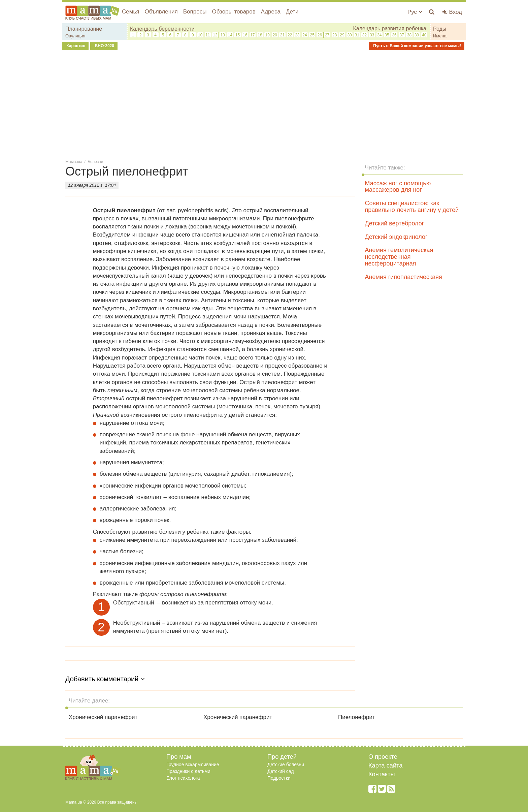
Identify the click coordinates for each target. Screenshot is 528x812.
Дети (292, 12)
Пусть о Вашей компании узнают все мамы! (417, 46)
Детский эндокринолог (396, 237)
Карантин (75, 46)
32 (365, 35)
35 (387, 35)
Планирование (84, 29)
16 (245, 35)
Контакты (382, 774)
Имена (440, 36)
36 (394, 35)
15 (238, 35)
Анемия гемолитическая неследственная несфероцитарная (399, 257)
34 (379, 35)
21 (282, 35)
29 (342, 35)
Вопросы (195, 12)
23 (297, 35)
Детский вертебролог (395, 223)
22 (290, 35)
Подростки (279, 778)
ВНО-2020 (104, 46)
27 (327, 35)
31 (357, 35)
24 (305, 35)
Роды (440, 29)
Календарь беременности (162, 29)
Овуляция (75, 36)
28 (335, 35)
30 (349, 35)
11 (208, 35)
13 (222, 35)
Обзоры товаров (234, 12)
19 (268, 35)
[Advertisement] (264, 104)
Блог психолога (183, 778)
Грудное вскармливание (193, 764)
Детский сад (281, 771)
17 (252, 35)
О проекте (383, 757)
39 (417, 35)
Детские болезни (286, 764)
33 (372, 35)
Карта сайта (385, 766)
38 (409, 35)
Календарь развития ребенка (390, 28)
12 (215, 35)
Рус (415, 12)
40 (424, 35)
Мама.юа (74, 162)
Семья (130, 12)
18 (260, 35)
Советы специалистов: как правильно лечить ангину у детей (412, 207)
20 (275, 35)
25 (312, 35)
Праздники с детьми (188, 771)
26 (320, 35)
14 (230, 35)
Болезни (95, 162)
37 (402, 35)
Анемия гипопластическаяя (404, 277)
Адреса (271, 12)
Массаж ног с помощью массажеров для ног (398, 187)
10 (200, 35)
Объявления (161, 12)
